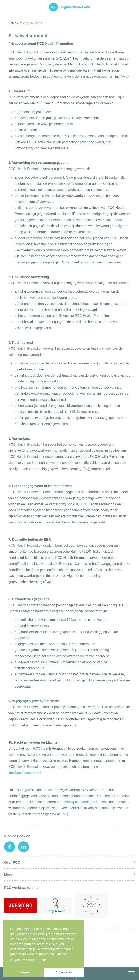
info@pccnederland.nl (25, 773)
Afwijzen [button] (24, 972)
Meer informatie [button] (34, 960)
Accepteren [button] (64, 972)
